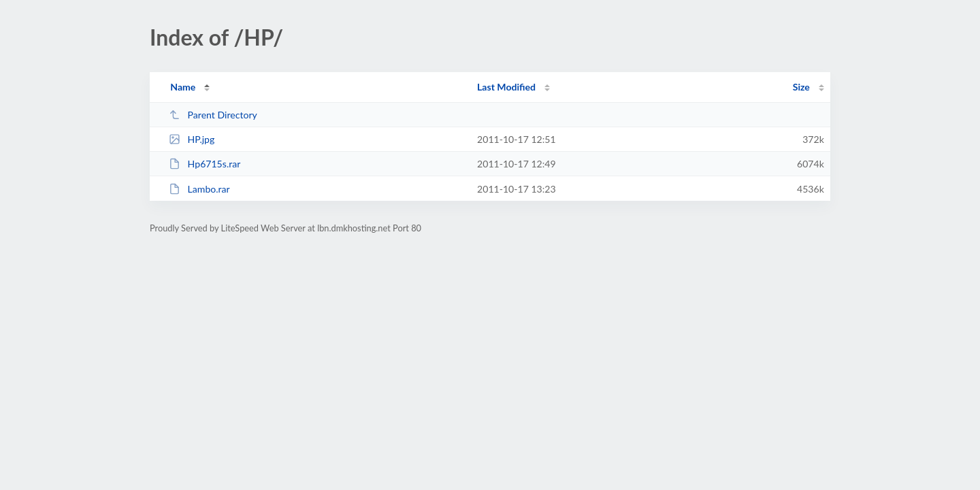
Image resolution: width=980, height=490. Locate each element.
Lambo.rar (199, 189)
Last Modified (506, 87)
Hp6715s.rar (205, 164)
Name (183, 87)
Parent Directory (213, 115)
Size (801, 87)
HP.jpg (192, 139)
